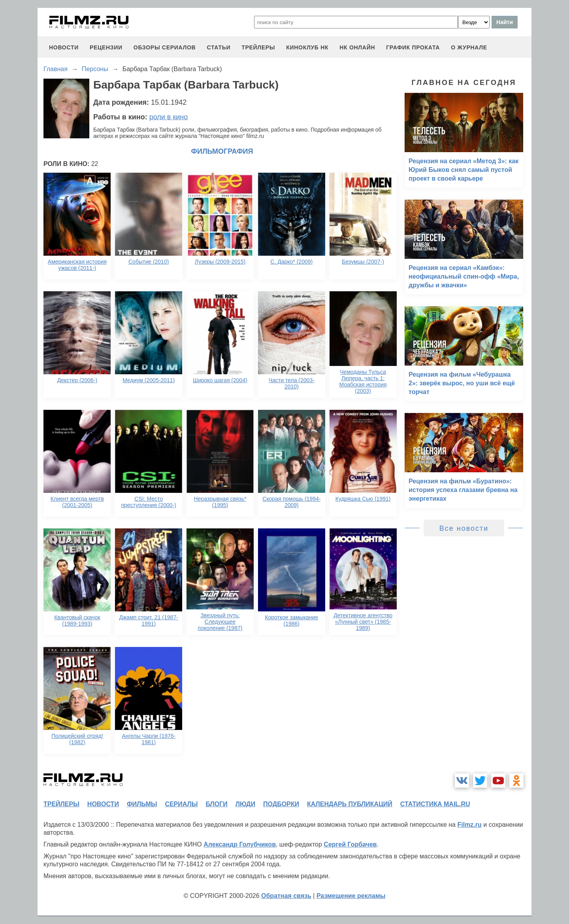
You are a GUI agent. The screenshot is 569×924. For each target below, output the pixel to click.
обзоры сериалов (165, 47)
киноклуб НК (307, 47)
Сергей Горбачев (350, 844)
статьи (219, 47)
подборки (281, 804)
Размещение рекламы (351, 896)
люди (245, 804)
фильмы (142, 804)
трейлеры (258, 47)
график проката (413, 47)
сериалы (181, 804)
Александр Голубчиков (240, 844)
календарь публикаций (350, 804)
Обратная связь (286, 896)
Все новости (464, 528)
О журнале (469, 47)
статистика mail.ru (435, 804)
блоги (216, 804)
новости (64, 47)
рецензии (106, 47)
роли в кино (169, 117)
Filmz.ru (469, 825)
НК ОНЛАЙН (357, 47)
